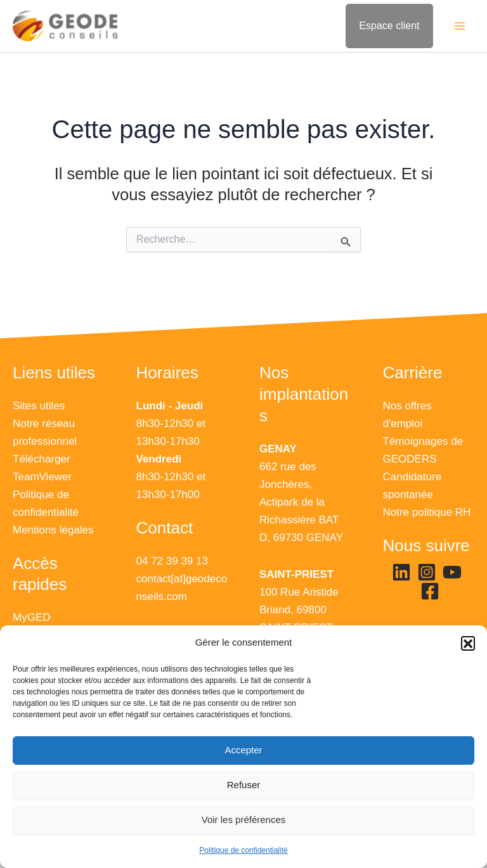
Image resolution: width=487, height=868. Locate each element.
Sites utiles (39, 406)
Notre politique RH (427, 512)
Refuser (244, 785)
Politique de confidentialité (243, 850)
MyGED (32, 617)
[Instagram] (427, 572)
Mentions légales (53, 530)
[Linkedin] (401, 572)
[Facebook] (430, 591)
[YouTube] (452, 572)
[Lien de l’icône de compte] (389, 27)
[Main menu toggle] (460, 27)
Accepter (243, 750)
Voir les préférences (244, 820)
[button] (468, 643)
